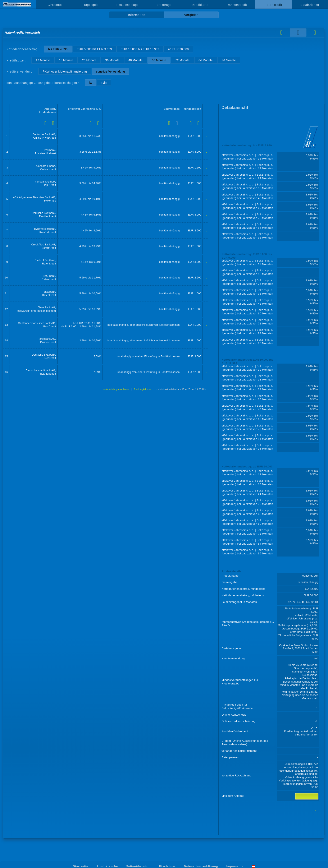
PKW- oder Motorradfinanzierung (65, 71)
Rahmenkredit (237, 5)
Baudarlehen (310, 5)
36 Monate (112, 60)
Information (137, 15)
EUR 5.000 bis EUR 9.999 (94, 49)
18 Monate (66, 60)
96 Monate (229, 60)
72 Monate (182, 60)
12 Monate (43, 60)
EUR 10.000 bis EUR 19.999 (140, 49)
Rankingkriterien (143, 389)
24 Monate (89, 60)
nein (104, 83)
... (206, 136)
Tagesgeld (91, 5)
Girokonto (55, 5)
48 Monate (136, 60)
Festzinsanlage (128, 5)
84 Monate (206, 60)
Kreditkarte (201, 5)
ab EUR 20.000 (178, 49)
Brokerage (164, 5)
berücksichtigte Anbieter (116, 389)
